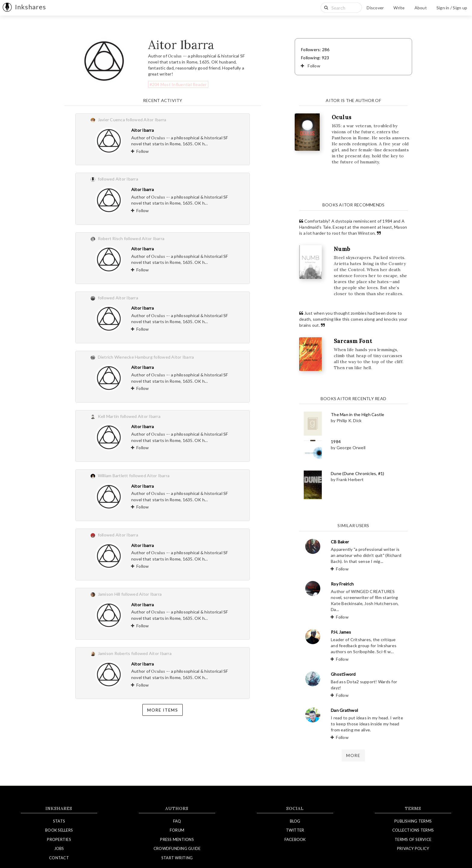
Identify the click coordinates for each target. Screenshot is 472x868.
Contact (59, 858)
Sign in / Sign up (452, 8)
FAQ (177, 821)
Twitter (295, 830)
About (421, 8)
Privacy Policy (413, 848)
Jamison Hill (109, 594)
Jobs (59, 848)
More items (163, 710)
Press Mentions (177, 839)
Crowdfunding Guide (177, 848)
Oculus (342, 117)
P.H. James (341, 632)
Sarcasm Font (353, 341)
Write (399, 8)
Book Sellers (59, 830)
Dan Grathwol (344, 710)
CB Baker (340, 542)
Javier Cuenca (111, 120)
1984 (336, 442)
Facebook (295, 839)
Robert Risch (110, 238)
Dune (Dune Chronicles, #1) (358, 473)
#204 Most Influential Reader (178, 84)
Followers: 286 (315, 49)
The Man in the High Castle (358, 414)
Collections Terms (413, 830)
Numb (342, 249)
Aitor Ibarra (143, 130)
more (353, 755)
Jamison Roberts (114, 653)
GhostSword (343, 674)
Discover (375, 8)
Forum (177, 830)
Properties (59, 839)
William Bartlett (113, 476)
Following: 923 (315, 58)
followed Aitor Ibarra (146, 120)
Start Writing (177, 858)
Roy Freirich (342, 584)
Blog (295, 821)
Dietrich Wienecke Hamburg (125, 357)
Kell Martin (109, 416)
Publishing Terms (413, 821)
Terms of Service (413, 839)
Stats (59, 821)
